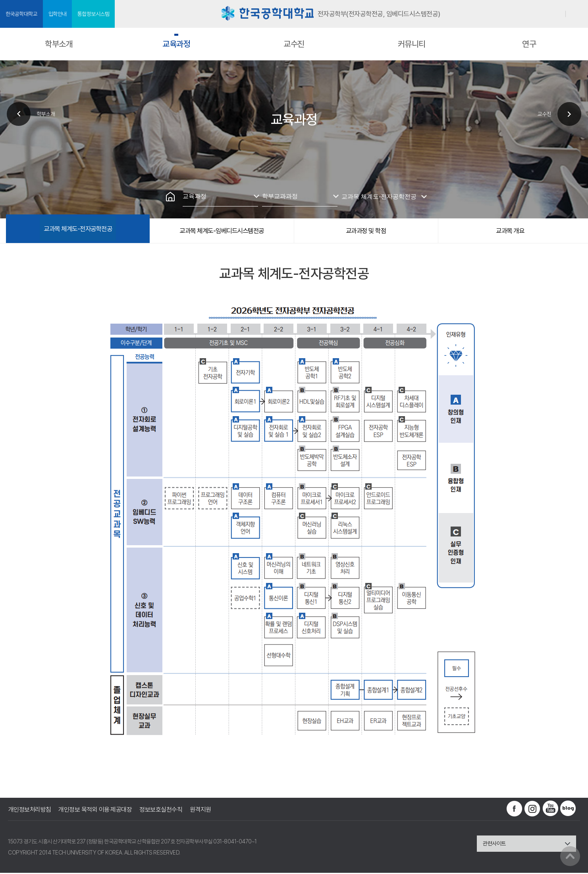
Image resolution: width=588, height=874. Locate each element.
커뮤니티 (412, 44)
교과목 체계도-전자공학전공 (379, 196)
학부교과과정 (280, 196)
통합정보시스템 (96, 14)
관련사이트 (494, 845)
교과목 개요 (510, 231)
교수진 (294, 44)
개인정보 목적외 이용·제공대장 (95, 811)
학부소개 (59, 44)
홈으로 (170, 197)
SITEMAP (577, 14)
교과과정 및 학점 (366, 231)
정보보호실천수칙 (162, 811)
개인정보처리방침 (29, 811)
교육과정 (176, 44)
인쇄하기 (274, 169)
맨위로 (570, 856)
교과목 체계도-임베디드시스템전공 (222, 231)
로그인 (556, 14)
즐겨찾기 (294, 169)
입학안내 (59, 14)
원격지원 (202, 811)
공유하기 (314, 169)
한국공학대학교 (22, 14)
